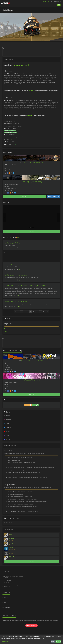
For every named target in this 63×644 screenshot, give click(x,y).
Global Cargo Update (12, 243)
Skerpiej (11, 543)
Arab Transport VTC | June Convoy (32, 360)
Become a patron (32, 625)
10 (34, 312)
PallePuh (11, 547)
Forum (4, 602)
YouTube (8, 432)
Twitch (8, 436)
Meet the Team (6, 607)
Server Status (6, 605)
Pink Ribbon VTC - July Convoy (31, 380)
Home (47, 10)
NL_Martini (11, 539)
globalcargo (31, 90)
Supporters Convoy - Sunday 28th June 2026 (13, 576)
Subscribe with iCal (53, 196)
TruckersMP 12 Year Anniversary (10, 585)
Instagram (8, 420)
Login (59, 1)
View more (25, 196)
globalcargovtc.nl (21, 65)
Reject (53, 642)
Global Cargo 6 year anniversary (31, 182)
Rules (6, 331)
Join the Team (6, 610)
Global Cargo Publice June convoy (17, 275)
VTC (52, 10)
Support (5, 600)
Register (55, 1)
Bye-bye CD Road (7, 581)
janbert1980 (12, 552)
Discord (8, 440)
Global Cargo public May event (16, 301)
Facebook (8, 428)
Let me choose (5, 642)
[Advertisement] (31, 52)
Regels (6, 329)
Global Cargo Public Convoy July (32, 162)
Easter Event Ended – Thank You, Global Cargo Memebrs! (25, 286)
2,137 (48, 1)
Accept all (58, 642)
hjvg (11, 139)
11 (37, 312)
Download (5, 598)
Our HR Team (10, 264)
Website (28, 405)
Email (35, 405)
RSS (18, 238)
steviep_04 (11, 556)
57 (44, 312)
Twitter (8, 424)
